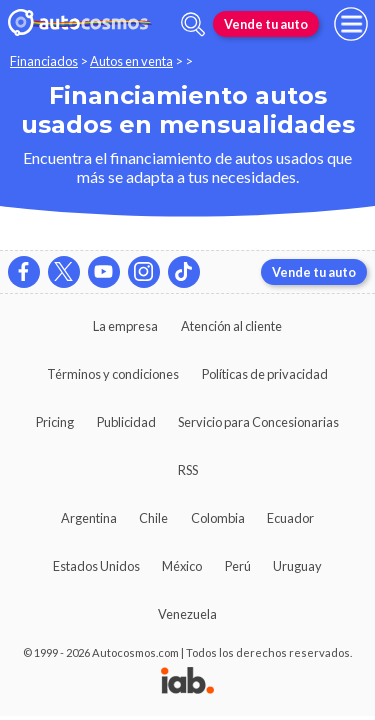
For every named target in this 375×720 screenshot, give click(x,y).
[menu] (351, 24)
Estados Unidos (96, 566)
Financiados (44, 61)
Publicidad (126, 422)
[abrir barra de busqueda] (193, 24)
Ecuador (290, 518)
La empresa (125, 326)
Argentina (89, 518)
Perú (238, 566)
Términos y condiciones (113, 374)
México (182, 566)
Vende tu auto (266, 24)
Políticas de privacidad (265, 374)
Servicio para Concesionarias (258, 422)
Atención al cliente (231, 326)
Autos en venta (131, 61)
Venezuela (187, 614)
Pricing (55, 422)
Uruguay (297, 566)
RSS (188, 470)
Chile (153, 518)
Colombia (218, 518)
